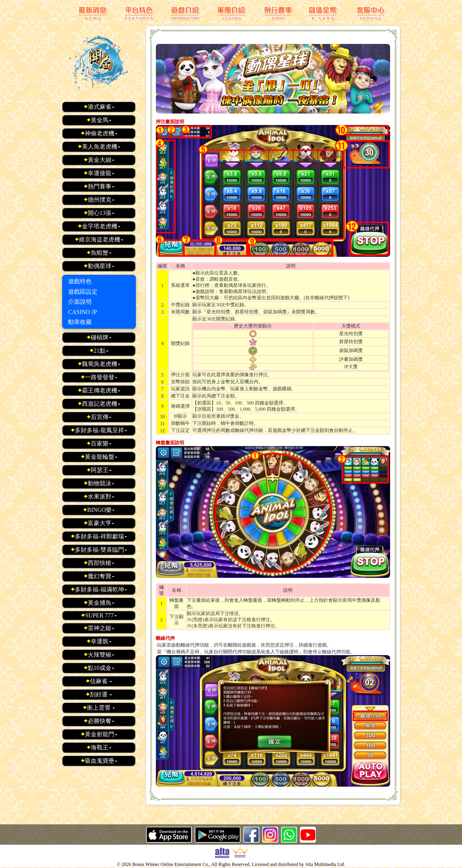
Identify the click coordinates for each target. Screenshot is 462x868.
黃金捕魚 (99, 603)
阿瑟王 (99, 470)
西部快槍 (99, 563)
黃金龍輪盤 (99, 457)
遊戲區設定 (83, 292)
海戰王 (99, 747)
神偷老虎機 (99, 133)
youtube (308, 835)
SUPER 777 (99, 615)
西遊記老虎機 (99, 404)
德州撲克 (99, 200)
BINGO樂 (99, 510)
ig (270, 835)
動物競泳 (99, 483)
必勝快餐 (99, 721)
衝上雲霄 (99, 708)
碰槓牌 (99, 337)
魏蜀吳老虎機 (99, 364)
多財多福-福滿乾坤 (99, 589)
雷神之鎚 (99, 628)
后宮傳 (99, 417)
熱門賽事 (99, 186)
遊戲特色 (80, 281)
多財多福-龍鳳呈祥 (99, 430)
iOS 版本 (169, 835)
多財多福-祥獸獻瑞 (99, 536)
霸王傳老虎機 (99, 390)
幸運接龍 (99, 173)
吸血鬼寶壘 (99, 761)
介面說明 (80, 302)
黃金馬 (99, 120)
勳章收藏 (80, 322)
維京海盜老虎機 (99, 239)
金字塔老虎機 (99, 226)
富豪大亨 (99, 523)
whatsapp (289, 835)
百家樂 (99, 443)
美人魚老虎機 (99, 147)
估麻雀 (99, 681)
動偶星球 (99, 266)
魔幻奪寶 (99, 576)
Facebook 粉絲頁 (251, 835)
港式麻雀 (99, 107)
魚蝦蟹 (99, 253)
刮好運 (99, 694)
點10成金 (99, 668)
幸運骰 (99, 641)
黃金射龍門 (99, 734)
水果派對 (99, 497)
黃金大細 (99, 160)
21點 (99, 351)
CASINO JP (82, 312)
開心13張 (99, 213)
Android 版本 (218, 835)
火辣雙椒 (99, 655)
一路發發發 (99, 377)
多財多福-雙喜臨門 (99, 550)
